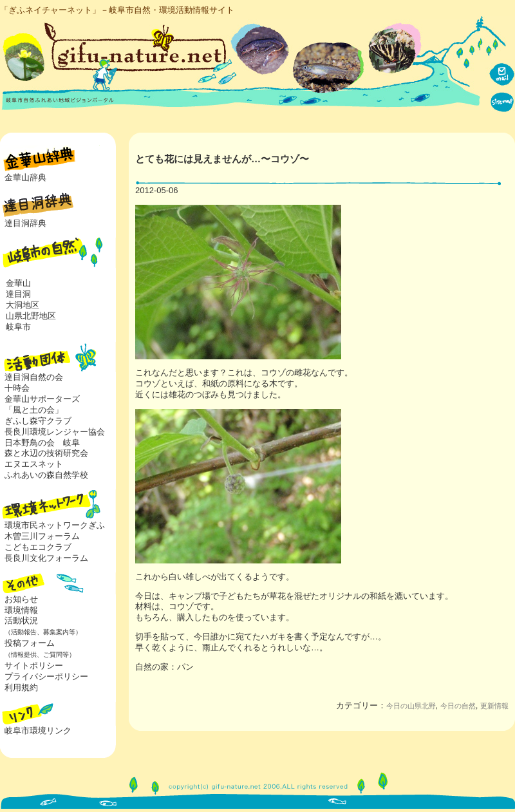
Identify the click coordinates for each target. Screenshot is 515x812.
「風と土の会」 (34, 410)
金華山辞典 (25, 177)
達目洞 (18, 294)
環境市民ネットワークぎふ (55, 525)
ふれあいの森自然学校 (46, 475)
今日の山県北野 (411, 706)
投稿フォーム (38, 648)
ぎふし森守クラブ (38, 421)
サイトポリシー (34, 666)
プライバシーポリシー (46, 676)
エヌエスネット (34, 464)
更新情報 (494, 706)
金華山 (18, 283)
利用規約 (21, 687)
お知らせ (21, 599)
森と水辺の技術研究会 (46, 453)
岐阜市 (18, 327)
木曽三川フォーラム (42, 536)
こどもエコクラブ (38, 547)
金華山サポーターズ (42, 399)
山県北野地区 (31, 316)
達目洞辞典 (25, 223)
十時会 (17, 388)
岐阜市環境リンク (38, 731)
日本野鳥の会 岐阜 (42, 443)
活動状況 (41, 626)
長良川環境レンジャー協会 (55, 432)
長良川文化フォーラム (46, 558)
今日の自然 (458, 706)
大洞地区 (23, 305)
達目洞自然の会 (34, 377)
